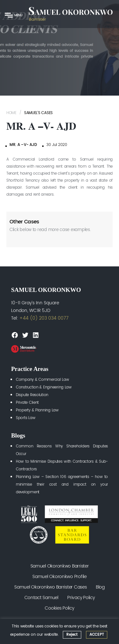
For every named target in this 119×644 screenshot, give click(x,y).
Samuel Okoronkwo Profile (60, 577)
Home (11, 113)
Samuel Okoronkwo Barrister (60, 566)
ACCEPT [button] (97, 635)
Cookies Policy (59, 608)
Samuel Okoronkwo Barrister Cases (50, 587)
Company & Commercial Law (43, 380)
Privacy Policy (81, 598)
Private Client (27, 403)
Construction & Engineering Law (44, 387)
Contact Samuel (41, 598)
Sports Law (26, 418)
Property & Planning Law (37, 410)
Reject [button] (72, 635)
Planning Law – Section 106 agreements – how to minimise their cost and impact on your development (62, 485)
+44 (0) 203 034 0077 (44, 318)
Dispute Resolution (32, 395)
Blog (100, 587)
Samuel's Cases (38, 113)
